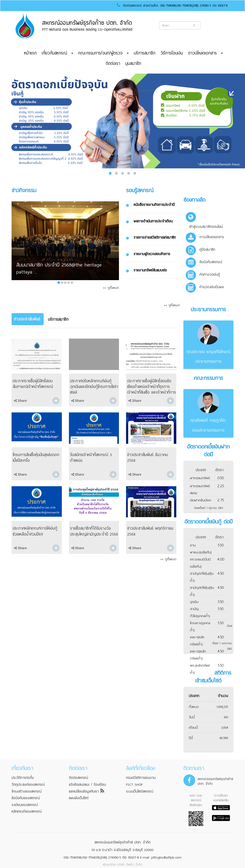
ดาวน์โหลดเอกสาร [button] (205, 53)
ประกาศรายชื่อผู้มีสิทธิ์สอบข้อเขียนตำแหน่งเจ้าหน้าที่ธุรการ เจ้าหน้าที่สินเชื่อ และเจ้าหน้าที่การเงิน (152, 390)
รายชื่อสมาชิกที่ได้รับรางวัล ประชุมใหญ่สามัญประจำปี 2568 (94, 531)
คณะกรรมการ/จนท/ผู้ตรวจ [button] (103, 53)
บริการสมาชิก (145, 53)
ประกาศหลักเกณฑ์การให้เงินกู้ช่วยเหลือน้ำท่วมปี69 (35, 531)
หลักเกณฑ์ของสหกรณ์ (27, 811)
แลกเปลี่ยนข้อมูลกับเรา (87, 791)
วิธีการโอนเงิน (172, 53)
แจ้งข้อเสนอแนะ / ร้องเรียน (87, 785)
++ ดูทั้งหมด (111, 288)
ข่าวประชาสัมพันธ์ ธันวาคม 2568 (148, 458)
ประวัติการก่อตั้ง (23, 778)
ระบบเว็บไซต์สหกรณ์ (140, 791)
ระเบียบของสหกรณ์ (25, 805)
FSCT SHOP (134, 785)
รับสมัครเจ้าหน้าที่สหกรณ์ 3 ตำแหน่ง (91, 458)
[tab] (28, 319)
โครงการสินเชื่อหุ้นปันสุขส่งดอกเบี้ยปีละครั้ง (36, 458)
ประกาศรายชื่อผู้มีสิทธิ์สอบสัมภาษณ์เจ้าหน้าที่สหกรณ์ (33, 384)
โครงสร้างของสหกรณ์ (27, 791)
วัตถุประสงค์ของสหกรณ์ (28, 785)
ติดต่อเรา (113, 63)
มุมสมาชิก (133, 63)
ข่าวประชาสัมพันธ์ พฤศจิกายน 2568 (150, 531)
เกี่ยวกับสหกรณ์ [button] (57, 53)
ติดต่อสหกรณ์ (78, 778)
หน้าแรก (30, 53)
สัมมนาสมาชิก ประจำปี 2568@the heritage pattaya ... (59, 269)
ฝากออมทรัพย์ (200, 478)
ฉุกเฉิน (194, 602)
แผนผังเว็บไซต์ (79, 798)
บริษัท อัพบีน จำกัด (130, 865)
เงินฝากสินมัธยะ (201, 500)
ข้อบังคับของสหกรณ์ (26, 798)
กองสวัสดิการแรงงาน (141, 778)
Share (20, 401)
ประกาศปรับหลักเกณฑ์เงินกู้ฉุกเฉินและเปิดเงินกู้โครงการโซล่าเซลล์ (94, 387)
